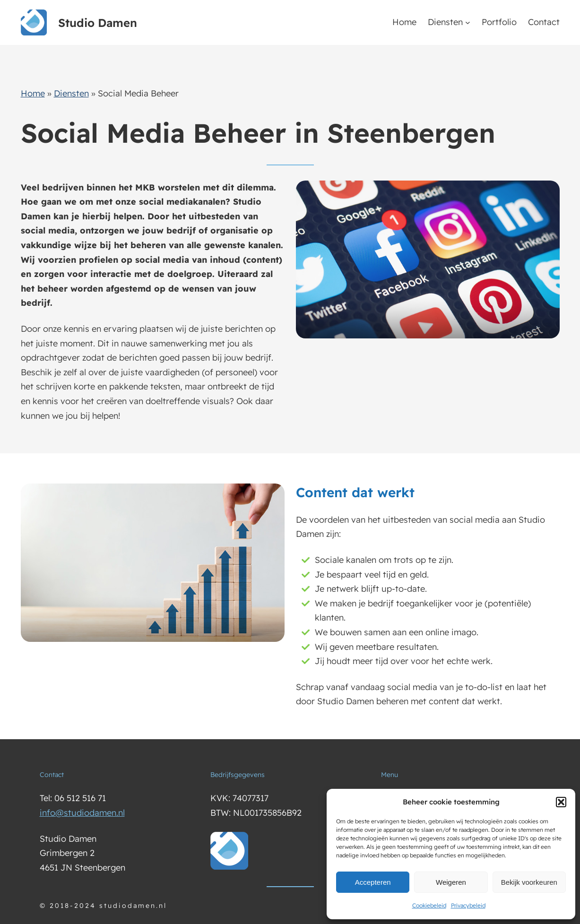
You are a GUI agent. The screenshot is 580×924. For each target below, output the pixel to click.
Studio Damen (98, 23)
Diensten (445, 22)
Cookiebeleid (429, 905)
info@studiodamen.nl (82, 813)
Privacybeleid (468, 905)
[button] (561, 802)
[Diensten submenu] (468, 22)
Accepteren (373, 882)
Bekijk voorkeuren (529, 882)
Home (33, 93)
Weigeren (451, 882)
